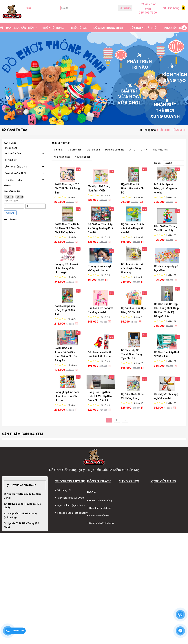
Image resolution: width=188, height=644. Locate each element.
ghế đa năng (11, 148)
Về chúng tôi (64, 490)
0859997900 (18, 631)
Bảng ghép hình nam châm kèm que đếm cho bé (67, 396)
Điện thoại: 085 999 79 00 (71, 498)
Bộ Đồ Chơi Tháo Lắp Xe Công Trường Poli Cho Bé (100, 228)
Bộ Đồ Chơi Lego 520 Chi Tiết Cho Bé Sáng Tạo (67, 188)
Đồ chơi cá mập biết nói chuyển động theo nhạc (133, 268)
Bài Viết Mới (180, 19)
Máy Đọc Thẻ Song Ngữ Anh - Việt (99, 188)
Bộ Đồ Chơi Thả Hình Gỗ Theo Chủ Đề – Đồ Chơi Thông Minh (67, 228)
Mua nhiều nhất (161, 150)
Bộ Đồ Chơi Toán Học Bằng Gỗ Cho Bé (133, 310)
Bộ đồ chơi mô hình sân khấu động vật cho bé (132, 228)
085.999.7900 (148, 13)
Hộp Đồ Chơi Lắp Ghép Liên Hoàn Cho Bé (133, 188)
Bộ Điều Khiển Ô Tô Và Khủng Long (132, 396)
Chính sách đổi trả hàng (101, 523)
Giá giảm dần (75, 150)
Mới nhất (58, 150)
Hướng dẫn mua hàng (101, 501)
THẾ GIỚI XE (79, 28)
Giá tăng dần (93, 150)
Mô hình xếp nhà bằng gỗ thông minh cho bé (166, 188)
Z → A (144, 150)
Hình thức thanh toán (100, 508)
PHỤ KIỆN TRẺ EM (176, 28)
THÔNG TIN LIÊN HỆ (70, 481)
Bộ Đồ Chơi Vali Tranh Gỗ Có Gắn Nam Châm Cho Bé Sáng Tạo (66, 354)
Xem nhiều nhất (62, 157)
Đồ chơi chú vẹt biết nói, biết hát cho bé (99, 354)
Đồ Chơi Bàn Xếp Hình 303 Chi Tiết (167, 354)
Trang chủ (150, 130)
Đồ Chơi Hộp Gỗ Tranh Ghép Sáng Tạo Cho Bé (132, 354)
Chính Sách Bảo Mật (100, 516)
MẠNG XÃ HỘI (129, 481)
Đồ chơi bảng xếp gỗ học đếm (166, 268)
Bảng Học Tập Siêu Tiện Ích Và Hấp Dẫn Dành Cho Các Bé (100, 396)
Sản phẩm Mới (167, 19)
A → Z (132, 150)
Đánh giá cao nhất (115, 150)
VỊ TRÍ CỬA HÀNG (163, 481)
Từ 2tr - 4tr (9, 197)
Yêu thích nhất (83, 157)
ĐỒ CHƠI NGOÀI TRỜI (144, 28)
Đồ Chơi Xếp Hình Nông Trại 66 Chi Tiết (65, 310)
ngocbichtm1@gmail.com (71, 505)
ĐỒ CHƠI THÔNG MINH (108, 28)
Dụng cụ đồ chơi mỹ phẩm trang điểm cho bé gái (66, 268)
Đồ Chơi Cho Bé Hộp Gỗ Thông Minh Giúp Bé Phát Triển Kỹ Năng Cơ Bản (166, 310)
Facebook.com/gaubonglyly (72, 513)
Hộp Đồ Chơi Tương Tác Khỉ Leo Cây (166, 228)
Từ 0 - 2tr (19, 197)
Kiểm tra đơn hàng (36, 19)
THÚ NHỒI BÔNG (53, 28)
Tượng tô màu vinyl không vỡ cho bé (99, 268)
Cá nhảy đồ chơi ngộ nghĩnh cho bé (166, 396)
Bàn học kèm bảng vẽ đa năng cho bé (101, 310)
